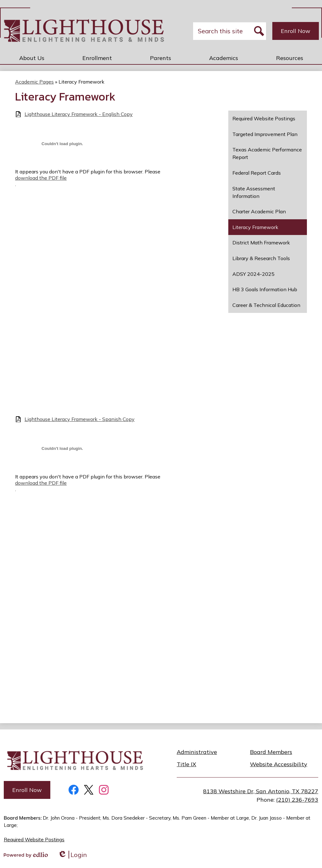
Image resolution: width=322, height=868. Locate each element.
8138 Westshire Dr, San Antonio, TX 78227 (261, 791)
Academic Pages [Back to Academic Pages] (34, 82)
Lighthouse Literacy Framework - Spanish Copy (80, 419)
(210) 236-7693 (297, 800)
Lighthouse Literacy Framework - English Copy (79, 114)
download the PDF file (41, 178)
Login (72, 855)
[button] (32, 58)
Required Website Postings (34, 840)
